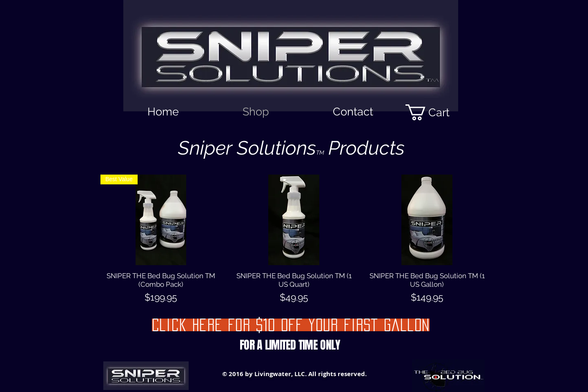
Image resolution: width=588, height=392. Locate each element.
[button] (436, 112)
